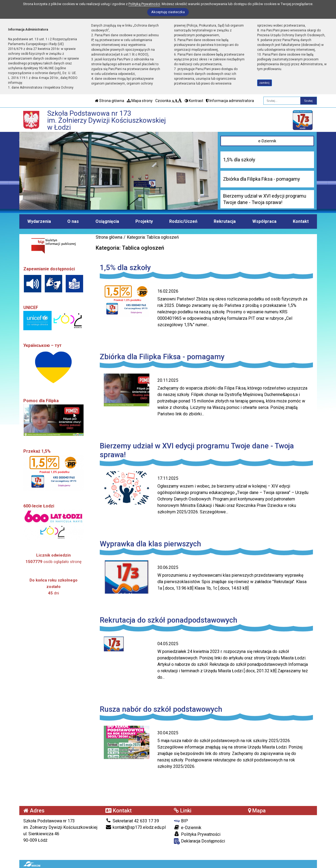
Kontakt (301, 221)
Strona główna (110, 101)
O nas (73, 221)
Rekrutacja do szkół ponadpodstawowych (169, 620)
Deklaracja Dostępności (199, 841)
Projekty (144, 221)
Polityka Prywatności (197, 834)
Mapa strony (140, 101)
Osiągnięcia (107, 221)
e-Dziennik (267, 141)
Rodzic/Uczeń (183, 221)
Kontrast (194, 101)
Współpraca (264, 221)
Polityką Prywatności (144, 4)
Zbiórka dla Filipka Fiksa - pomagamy (162, 357)
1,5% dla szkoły (125, 268)
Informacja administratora (230, 101)
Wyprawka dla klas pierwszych (150, 544)
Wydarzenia (39, 221)
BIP (181, 821)
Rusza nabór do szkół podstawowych (161, 709)
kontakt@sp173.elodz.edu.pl (136, 827)
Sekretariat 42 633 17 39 (132, 821)
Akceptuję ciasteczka (168, 12)
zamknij (264, 83)
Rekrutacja (225, 221)
